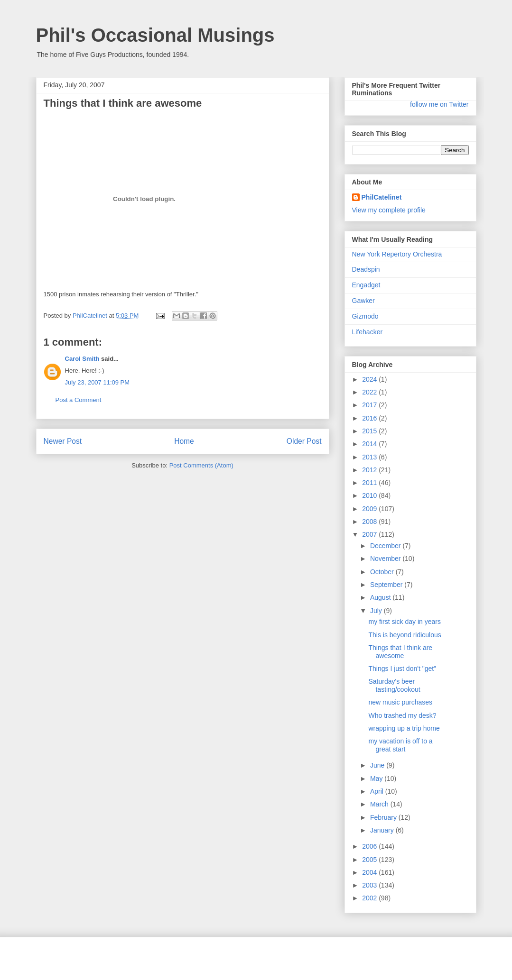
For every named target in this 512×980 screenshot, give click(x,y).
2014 (370, 444)
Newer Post (63, 441)
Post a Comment (79, 400)
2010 (370, 495)
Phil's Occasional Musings (155, 35)
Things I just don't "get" (402, 669)
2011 (370, 483)
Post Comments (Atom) (201, 465)
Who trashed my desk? (402, 715)
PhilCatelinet (382, 197)
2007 (370, 534)
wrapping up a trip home (404, 728)
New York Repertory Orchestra (397, 254)
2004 (370, 872)
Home (184, 441)
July (377, 611)
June (378, 765)
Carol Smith (82, 359)
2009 (370, 509)
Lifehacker (368, 332)
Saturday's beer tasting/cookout (394, 685)
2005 (370, 860)
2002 (370, 898)
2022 (370, 392)
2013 (370, 457)
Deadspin (366, 269)
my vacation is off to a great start (400, 745)
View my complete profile (389, 210)
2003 (370, 885)
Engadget (366, 285)
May (377, 779)
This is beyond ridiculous (405, 635)
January (383, 830)
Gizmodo (365, 316)
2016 (370, 418)
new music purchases (400, 702)
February (384, 817)
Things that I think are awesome (400, 652)
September (387, 585)
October (383, 572)
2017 (370, 405)
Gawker (363, 301)
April (378, 791)
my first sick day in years (404, 622)
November (386, 559)
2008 (370, 522)
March (380, 804)
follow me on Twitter (439, 104)
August (381, 597)
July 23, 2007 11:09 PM (98, 382)
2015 (370, 431)
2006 (370, 846)
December (386, 546)
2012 (370, 470)
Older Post (304, 441)
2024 (370, 379)
